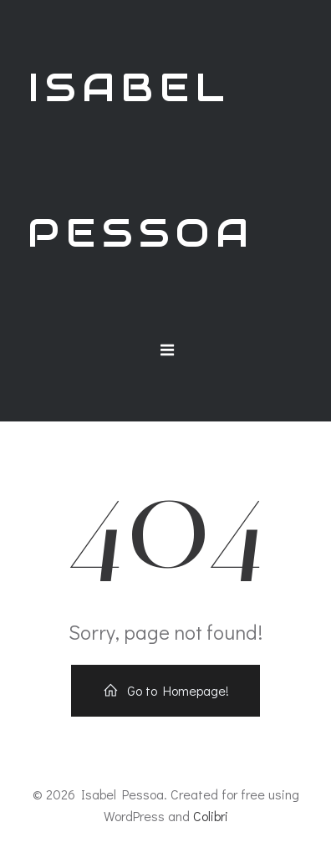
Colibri (211, 816)
